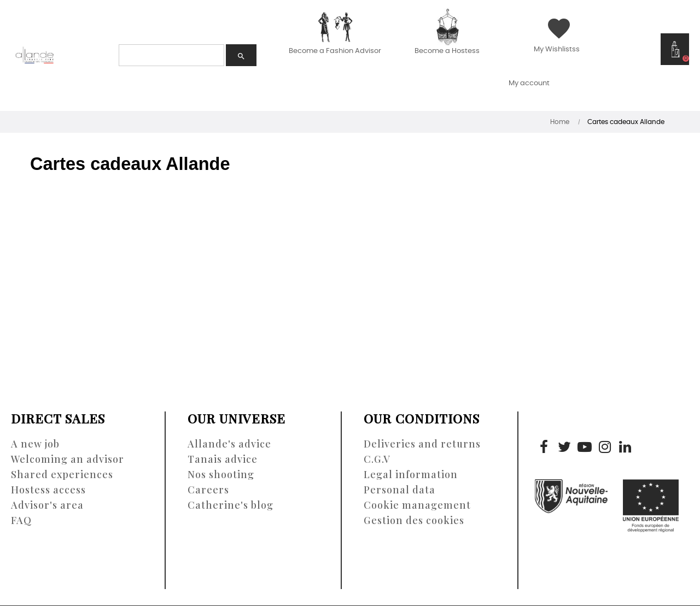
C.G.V (377, 459)
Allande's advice (229, 444)
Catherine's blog (231, 505)
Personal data (399, 490)
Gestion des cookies (414, 520)
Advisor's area (47, 505)
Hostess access (48, 490)
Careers (208, 490)
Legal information (411, 474)
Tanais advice (223, 459)
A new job (35, 444)
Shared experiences (62, 474)
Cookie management (417, 505)
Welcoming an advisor (68, 459)
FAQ (21, 520)
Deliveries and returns (422, 444)
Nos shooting (221, 474)
